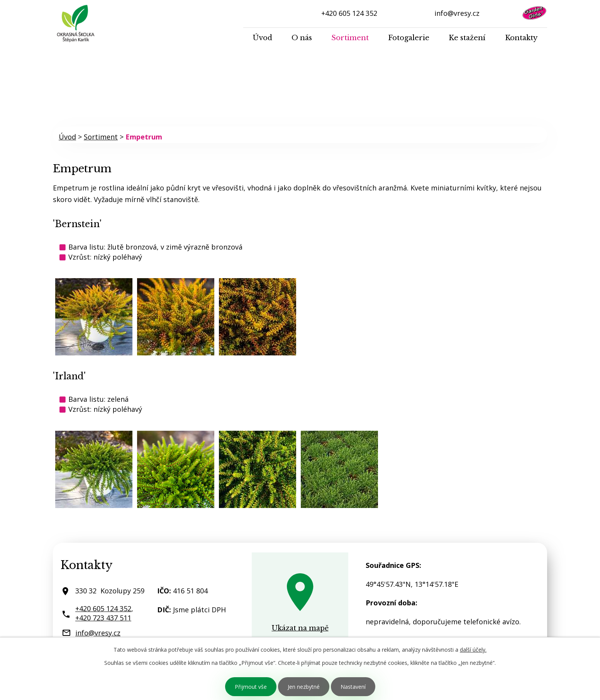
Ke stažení (467, 38)
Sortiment (350, 38)
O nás (302, 38)
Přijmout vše (251, 687)
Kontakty (521, 38)
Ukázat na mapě (300, 628)
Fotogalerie (409, 38)
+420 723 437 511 (103, 618)
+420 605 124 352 (349, 13)
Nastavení (353, 687)
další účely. (473, 650)
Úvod (263, 38)
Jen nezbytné (304, 687)
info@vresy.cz (457, 13)
